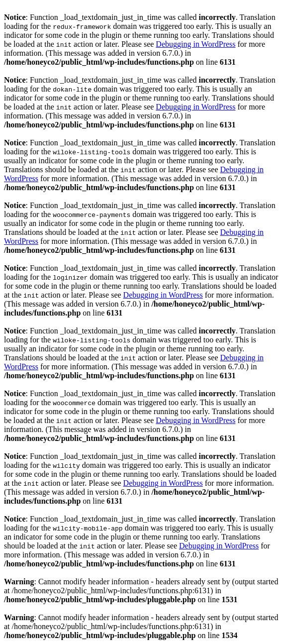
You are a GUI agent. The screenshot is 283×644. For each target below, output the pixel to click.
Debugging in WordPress (195, 44)
